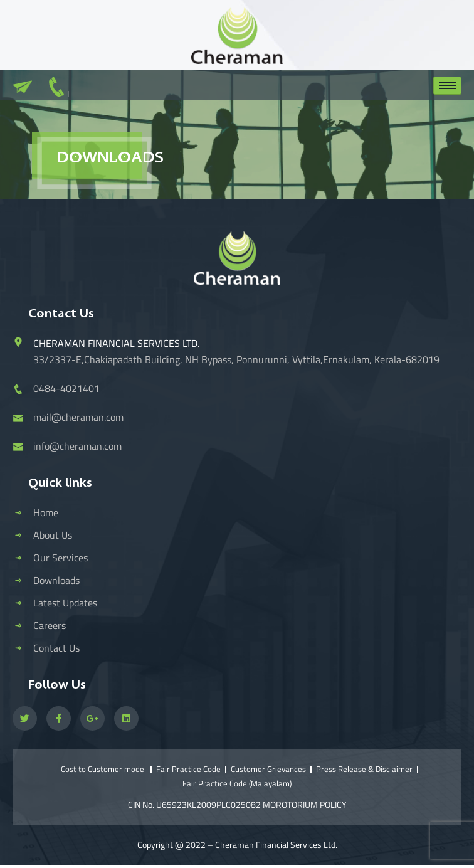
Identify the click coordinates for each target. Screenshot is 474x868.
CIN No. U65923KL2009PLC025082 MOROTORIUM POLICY (237, 804)
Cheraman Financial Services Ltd (275, 844)
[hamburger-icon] (447, 86)
